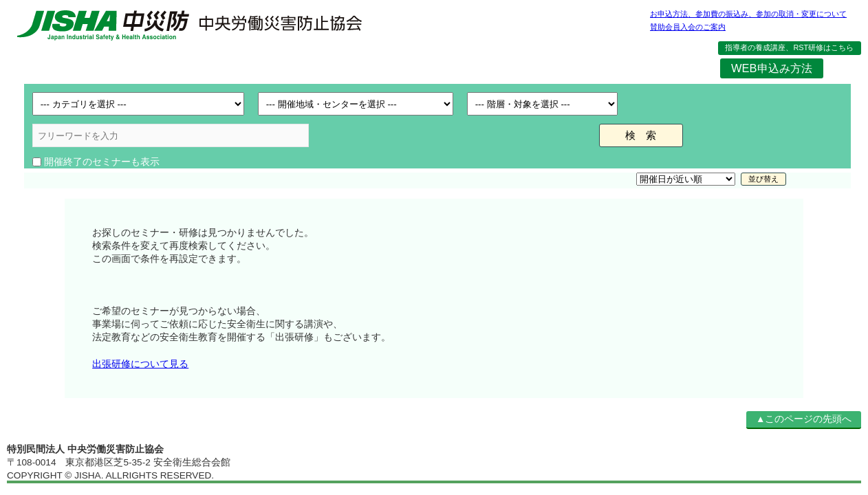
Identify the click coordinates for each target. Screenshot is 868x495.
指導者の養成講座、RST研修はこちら (789, 47)
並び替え (763, 179)
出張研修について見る (140, 364)
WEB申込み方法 (771, 68)
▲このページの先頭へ (804, 419)
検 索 (641, 135)
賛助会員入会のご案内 (688, 27)
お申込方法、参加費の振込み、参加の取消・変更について (748, 14)
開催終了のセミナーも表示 (102, 162)
